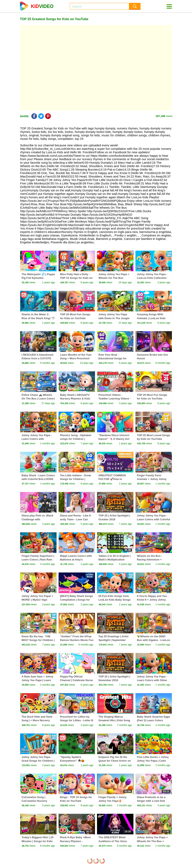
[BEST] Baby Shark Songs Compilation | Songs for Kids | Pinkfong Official (76, 600)
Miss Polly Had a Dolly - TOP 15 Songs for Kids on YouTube (76, 278)
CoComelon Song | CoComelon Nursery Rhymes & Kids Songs (36, 801)
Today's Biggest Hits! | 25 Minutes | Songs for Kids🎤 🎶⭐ (38, 841)
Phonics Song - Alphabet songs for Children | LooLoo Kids (76, 439)
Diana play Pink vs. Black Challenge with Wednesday (37, 519)
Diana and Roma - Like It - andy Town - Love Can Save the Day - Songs (76, 519)
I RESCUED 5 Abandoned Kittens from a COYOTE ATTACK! (37, 358)
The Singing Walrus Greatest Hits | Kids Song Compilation (114, 720)
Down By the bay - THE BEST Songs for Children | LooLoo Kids (38, 640)
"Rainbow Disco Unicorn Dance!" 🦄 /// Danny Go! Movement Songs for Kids (115, 439)
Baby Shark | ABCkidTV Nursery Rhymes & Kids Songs (75, 399)
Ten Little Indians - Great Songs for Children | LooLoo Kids (75, 479)
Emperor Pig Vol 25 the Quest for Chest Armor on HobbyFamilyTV (115, 761)
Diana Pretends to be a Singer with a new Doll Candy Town (151, 801)
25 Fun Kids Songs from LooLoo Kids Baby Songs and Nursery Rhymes (115, 600)
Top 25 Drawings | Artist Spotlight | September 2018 (113, 640)
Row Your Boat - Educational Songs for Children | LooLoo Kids (113, 358)
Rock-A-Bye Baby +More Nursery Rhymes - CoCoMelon (75, 841)
